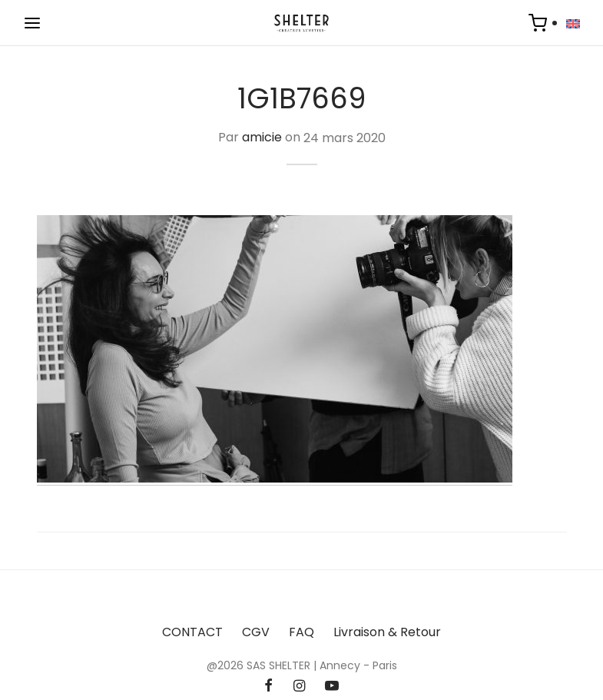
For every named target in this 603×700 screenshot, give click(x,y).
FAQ (301, 632)
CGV (256, 632)
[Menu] (32, 23)
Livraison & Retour (387, 632)
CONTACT (192, 632)
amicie (262, 138)
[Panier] (538, 23)
